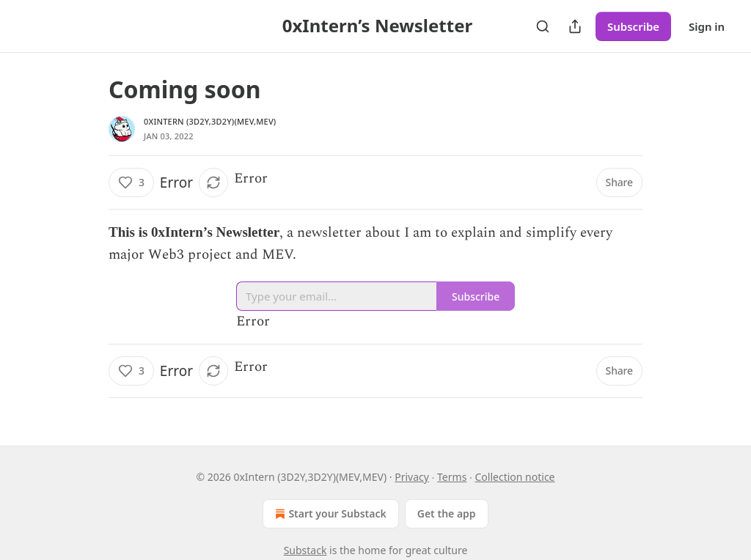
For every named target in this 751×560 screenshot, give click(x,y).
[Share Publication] (575, 26)
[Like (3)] (131, 183)
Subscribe (633, 26)
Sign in (707, 26)
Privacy (412, 477)
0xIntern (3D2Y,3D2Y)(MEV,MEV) (210, 121)
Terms (452, 477)
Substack (305, 550)
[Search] (543, 26)
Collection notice (515, 477)
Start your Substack (329, 514)
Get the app (447, 513)
